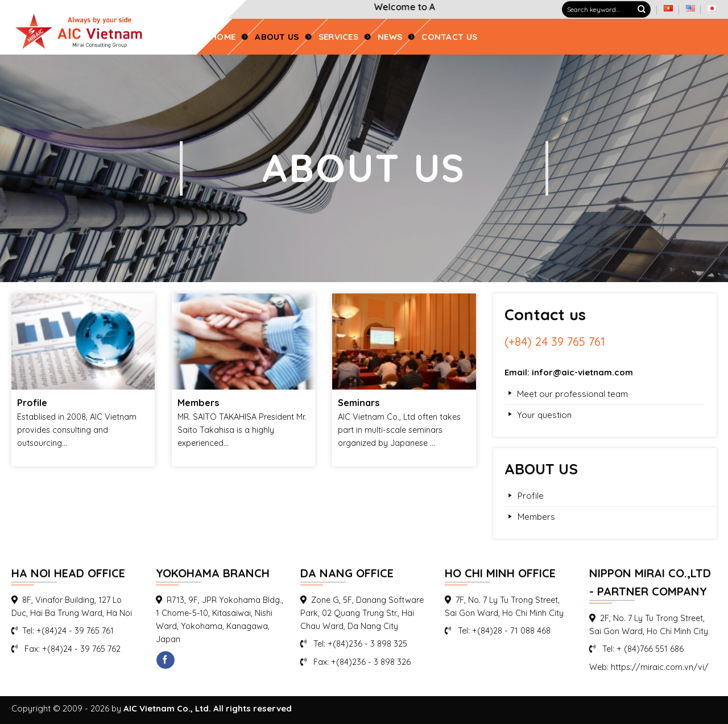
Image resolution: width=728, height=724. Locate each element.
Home (223, 37)
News (390, 37)
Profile (32, 403)
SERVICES (338, 37)
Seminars (359, 403)
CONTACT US (449, 37)
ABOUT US (277, 37)
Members (198, 403)
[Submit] (642, 10)
